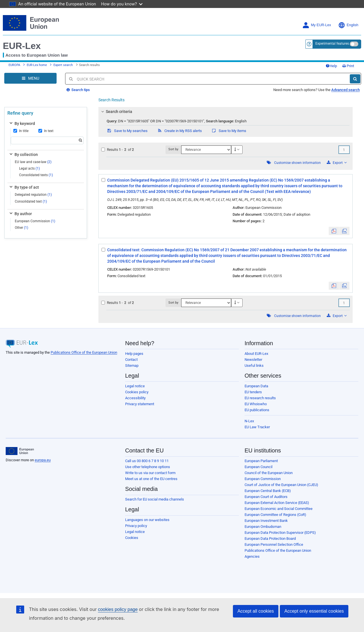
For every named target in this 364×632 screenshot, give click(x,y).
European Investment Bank (266, 521)
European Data (256, 386)
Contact (131, 360)
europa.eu (43, 460)
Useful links (254, 366)
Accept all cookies (256, 611)
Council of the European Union (269, 473)
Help (331, 66)
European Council (258, 467)
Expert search (63, 65)
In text (46, 131)
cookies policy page (118, 609)
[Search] (355, 79)
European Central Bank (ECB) (268, 491)
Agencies (252, 556)
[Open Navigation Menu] (30, 78)
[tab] (226, 112)
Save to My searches (127, 131)
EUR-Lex (22, 46)
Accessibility (135, 398)
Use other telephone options (148, 467)
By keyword (22, 123)
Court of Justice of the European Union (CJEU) (281, 485)
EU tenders (253, 392)
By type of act (24, 187)
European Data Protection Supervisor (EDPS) (280, 533)
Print (348, 66)
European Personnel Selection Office (274, 544)
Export (337, 163)
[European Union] (20, 451)
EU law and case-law (33, 162)
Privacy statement (140, 404)
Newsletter (253, 360)
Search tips (78, 90)
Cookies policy (137, 392)
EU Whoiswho (256, 404)
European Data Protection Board (270, 539)
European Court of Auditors (266, 497)
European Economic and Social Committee (279, 509)
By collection (23, 155)
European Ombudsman (263, 527)
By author (20, 214)
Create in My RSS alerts (179, 131)
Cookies (132, 538)
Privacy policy (136, 526)
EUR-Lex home (37, 65)
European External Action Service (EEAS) (277, 503)
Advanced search (346, 90)
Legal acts (29, 168)
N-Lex (249, 421)
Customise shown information (297, 163)
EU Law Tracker (257, 427)
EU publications (257, 410)
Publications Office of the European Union (84, 352)
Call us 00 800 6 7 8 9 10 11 (147, 461)
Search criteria (116, 112)
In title (21, 131)
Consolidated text (31, 201)
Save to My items (229, 131)
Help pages (134, 354)
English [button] (348, 25)
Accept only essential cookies (314, 611)
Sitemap (132, 366)
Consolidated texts (36, 175)
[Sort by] (206, 150)
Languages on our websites (147, 520)
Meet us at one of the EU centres (151, 479)
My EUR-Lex (317, 25)
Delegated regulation (33, 195)
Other (21, 228)
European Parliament (261, 461)
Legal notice (135, 386)
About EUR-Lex (256, 354)
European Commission (35, 221)
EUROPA (14, 65)
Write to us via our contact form (150, 473)
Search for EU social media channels (155, 499)
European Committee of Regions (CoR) (275, 515)
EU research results (260, 398)
